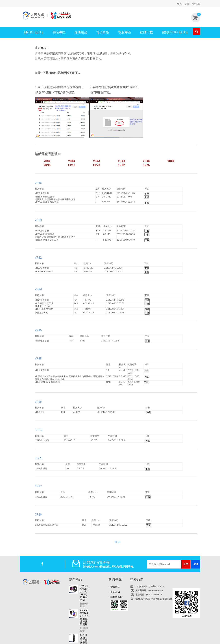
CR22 (38, 486)
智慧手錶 (78, 633)
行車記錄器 (91, 633)
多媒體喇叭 (142, 633)
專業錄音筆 (105, 633)
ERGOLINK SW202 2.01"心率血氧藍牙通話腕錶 (93, 600)
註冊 (187, 4)
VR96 (38, 402)
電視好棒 (66, 633)
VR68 (38, 220)
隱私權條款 (116, 597)
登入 (179, 4)
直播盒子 (54, 633)
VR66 (38, 183)
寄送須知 (115, 592)
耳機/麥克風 (157, 633)
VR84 (38, 289)
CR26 (39, 514)
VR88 (38, 358)
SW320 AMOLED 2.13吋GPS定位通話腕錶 (93, 587)
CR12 (39, 430)
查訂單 (196, 4)
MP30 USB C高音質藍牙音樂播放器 (92, 612)
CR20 (39, 458)
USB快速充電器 (174, 633)
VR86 (39, 330)
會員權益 (115, 587)
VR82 (39, 257)
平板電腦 (42, 633)
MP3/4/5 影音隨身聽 (123, 633)
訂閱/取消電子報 (96, 562)
